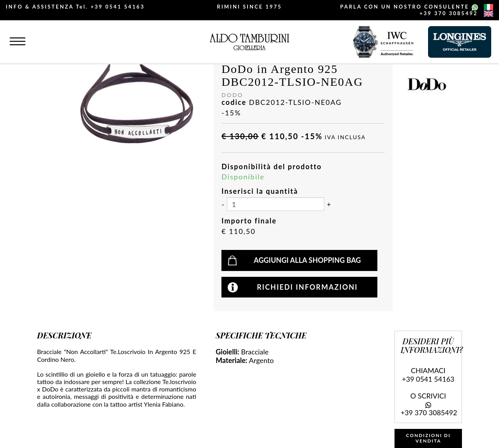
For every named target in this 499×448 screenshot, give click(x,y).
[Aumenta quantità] (329, 205)
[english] (488, 14)
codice (234, 102)
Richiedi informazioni (307, 287)
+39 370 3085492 (449, 13)
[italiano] (488, 7)
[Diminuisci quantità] (223, 205)
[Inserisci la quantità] (276, 204)
